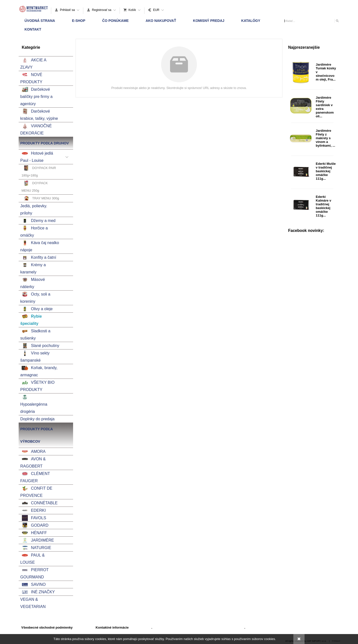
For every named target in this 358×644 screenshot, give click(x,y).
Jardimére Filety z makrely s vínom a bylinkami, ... (325, 138)
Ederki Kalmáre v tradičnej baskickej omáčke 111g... (323, 206)
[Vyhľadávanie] (312, 21)
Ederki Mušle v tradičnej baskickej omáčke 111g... (326, 171)
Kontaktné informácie (112, 627)
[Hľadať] (337, 21)
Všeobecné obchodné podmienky (47, 627)
